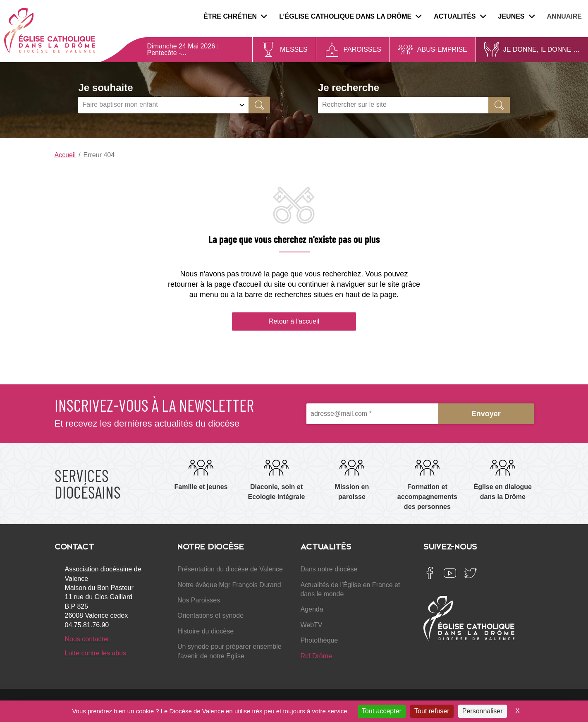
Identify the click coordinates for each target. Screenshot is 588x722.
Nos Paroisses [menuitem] (199, 600)
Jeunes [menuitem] (516, 16)
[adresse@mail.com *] (372, 414)
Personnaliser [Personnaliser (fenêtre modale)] (483, 711)
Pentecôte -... (167, 53)
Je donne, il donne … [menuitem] (541, 49)
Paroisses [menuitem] (362, 49)
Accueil (65, 155)
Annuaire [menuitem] (564, 16)
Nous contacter (87, 639)
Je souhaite (105, 88)
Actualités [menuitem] (460, 16)
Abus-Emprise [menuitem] (442, 49)
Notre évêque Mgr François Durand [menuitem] (229, 585)
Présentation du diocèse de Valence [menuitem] (230, 569)
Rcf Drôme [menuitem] (316, 656)
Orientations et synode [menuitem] (210, 615)
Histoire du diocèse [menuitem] (206, 631)
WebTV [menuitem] (311, 625)
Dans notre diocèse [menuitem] (329, 569)
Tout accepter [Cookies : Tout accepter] (382, 711)
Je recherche (349, 88)
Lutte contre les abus (96, 653)
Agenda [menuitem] (312, 609)
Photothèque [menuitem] (319, 640)
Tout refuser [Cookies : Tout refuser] (432, 711)
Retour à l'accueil (294, 321)
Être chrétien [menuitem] (235, 16)
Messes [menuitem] (294, 49)
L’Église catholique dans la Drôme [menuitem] (350, 16)
